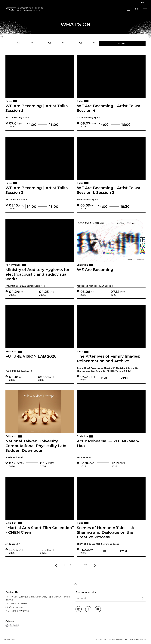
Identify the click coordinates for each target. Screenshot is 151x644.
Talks (9, 101)
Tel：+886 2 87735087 (17, 604)
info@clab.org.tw (14, 607)
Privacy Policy (10, 639)
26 (86, 565)
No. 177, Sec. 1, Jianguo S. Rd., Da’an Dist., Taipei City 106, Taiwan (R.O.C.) (38, 598)
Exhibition (82, 265)
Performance (13, 265)
